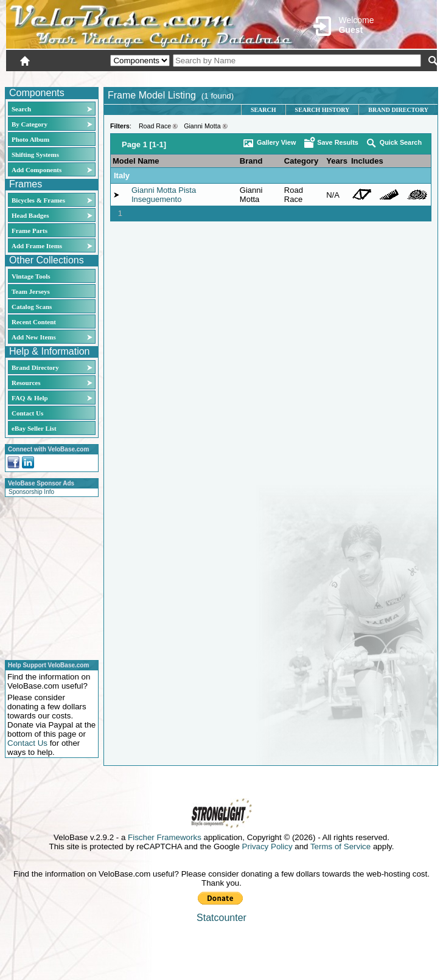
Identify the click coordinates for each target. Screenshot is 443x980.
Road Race (155, 126)
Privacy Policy (267, 846)
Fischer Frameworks (165, 837)
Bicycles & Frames (39, 200)
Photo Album (30, 139)
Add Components (37, 170)
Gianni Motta (202, 126)
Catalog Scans (32, 307)
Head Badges (30, 215)
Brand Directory (35, 367)
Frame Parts (30, 231)
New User (369, 77)
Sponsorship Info (31, 492)
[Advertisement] (48, 577)
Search (21, 109)
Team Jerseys (31, 291)
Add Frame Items (37, 246)
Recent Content (34, 322)
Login (329, 77)
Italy (122, 175)
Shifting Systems (35, 155)
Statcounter (221, 918)
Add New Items (34, 337)
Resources (26, 383)
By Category (30, 124)
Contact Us (27, 413)
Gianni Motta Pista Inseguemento (164, 195)
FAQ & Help (30, 398)
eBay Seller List (34, 428)
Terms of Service (340, 846)
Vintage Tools (31, 276)
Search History (323, 110)
